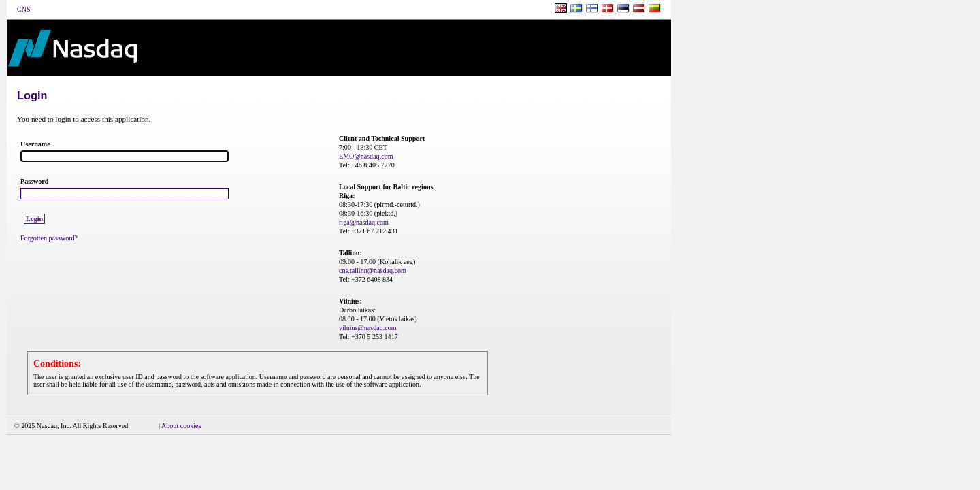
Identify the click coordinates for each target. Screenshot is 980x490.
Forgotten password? (49, 238)
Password (34, 181)
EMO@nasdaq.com (366, 156)
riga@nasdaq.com (364, 222)
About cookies (181, 426)
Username (35, 144)
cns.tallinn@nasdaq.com (373, 271)
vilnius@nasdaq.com (368, 328)
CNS (23, 9)
